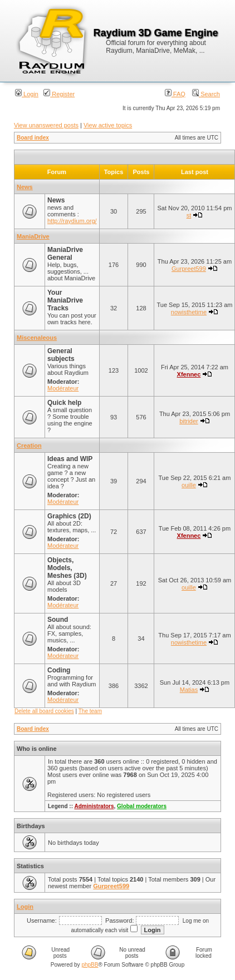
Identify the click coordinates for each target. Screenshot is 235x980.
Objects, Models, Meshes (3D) (67, 568)
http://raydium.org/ (72, 221)
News (25, 187)
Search (206, 94)
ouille (189, 485)
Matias (189, 690)
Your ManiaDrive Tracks (65, 300)
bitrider (189, 421)
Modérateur (63, 388)
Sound (58, 620)
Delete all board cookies (44, 711)
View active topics (108, 125)
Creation (29, 446)
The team (90, 711)
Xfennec (189, 374)
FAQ (175, 94)
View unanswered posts (46, 125)
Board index (33, 138)
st (189, 215)
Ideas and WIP (70, 459)
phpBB (90, 965)
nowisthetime (189, 312)
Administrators (94, 806)
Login (27, 94)
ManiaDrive (33, 236)
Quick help (64, 403)
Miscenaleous (37, 338)
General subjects (61, 355)
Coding (59, 670)
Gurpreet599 (189, 269)
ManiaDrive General (65, 254)
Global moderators (142, 806)
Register (59, 94)
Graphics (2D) (69, 516)
